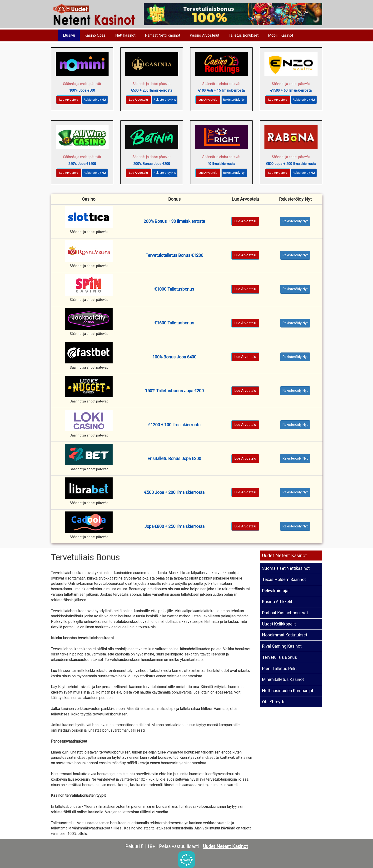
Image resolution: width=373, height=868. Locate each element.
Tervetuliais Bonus (280, 657)
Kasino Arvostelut (204, 35)
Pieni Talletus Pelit (279, 668)
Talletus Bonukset (244, 35)
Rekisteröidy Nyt (95, 100)
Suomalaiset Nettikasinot (286, 568)
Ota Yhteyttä (274, 702)
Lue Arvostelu (69, 100)
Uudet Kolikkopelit (279, 624)
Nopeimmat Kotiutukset (285, 635)
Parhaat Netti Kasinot (163, 35)
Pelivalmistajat (276, 591)
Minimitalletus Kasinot (283, 679)
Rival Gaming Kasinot (282, 646)
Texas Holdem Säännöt (284, 579)
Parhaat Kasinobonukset (285, 613)
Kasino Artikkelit (277, 602)
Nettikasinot (125, 35)
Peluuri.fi (134, 846)
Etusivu (69, 35)
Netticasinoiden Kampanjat (288, 691)
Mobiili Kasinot (281, 35)
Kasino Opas (95, 35)
